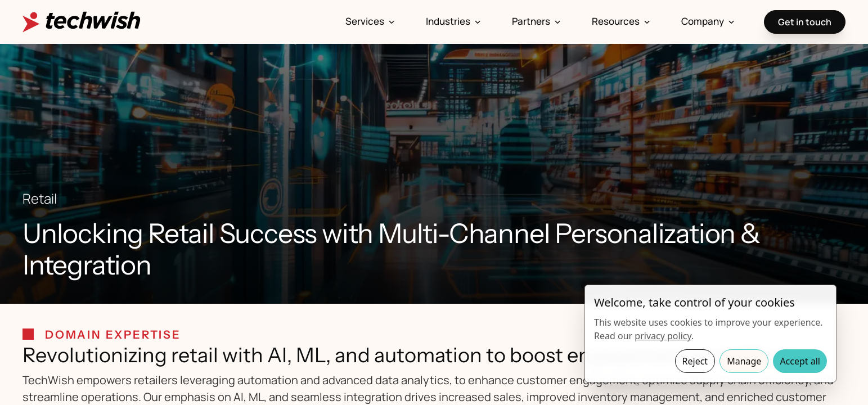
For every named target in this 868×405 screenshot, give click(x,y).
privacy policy (663, 336)
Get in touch (805, 22)
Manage (744, 361)
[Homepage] (82, 22)
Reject (695, 361)
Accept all (800, 361)
